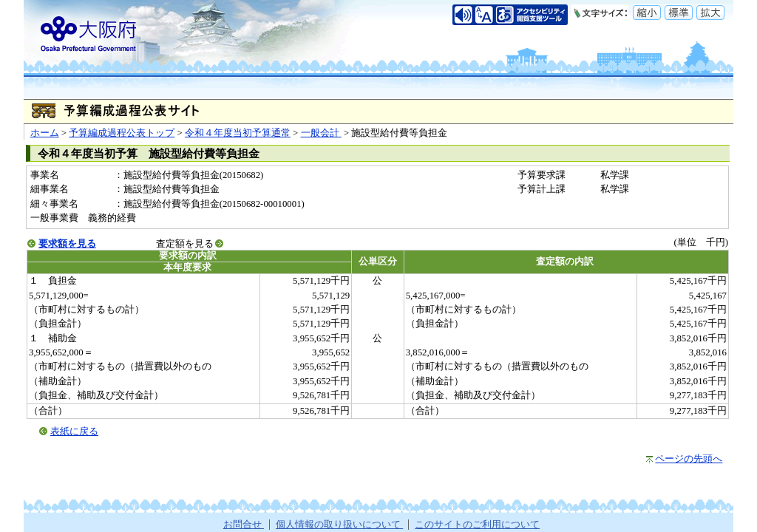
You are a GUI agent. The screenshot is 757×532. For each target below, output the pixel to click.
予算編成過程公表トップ (122, 133)
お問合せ (244, 525)
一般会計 (321, 133)
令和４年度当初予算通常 (238, 133)
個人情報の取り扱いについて (339, 525)
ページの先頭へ (689, 459)
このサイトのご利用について (477, 525)
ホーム (45, 133)
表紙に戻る (74, 432)
